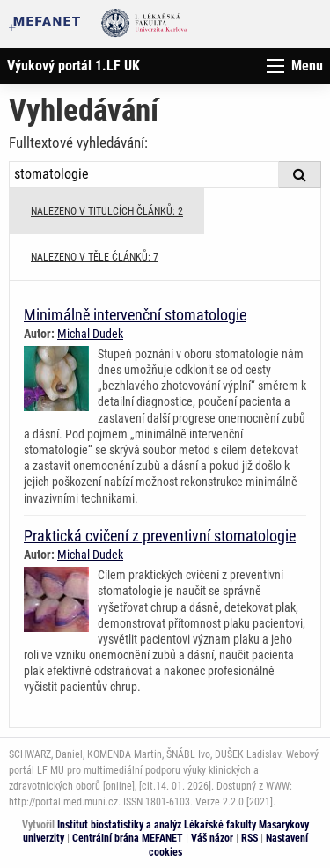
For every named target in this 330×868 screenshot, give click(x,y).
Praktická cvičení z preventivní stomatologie (160, 536)
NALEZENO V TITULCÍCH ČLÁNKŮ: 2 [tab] (107, 211)
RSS (249, 838)
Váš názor (212, 838)
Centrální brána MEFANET (128, 838)
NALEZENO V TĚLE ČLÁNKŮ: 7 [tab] (95, 257)
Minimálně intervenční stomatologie (135, 315)
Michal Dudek (90, 334)
